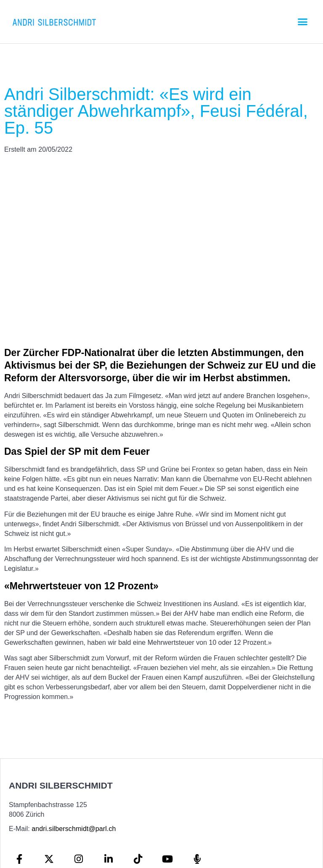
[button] (302, 22)
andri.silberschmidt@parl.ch (74, 829)
